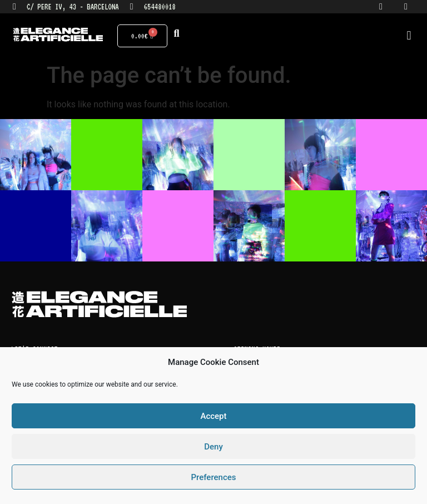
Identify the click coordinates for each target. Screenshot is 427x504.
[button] (409, 36)
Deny (213, 447)
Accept (213, 416)
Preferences (213, 477)
